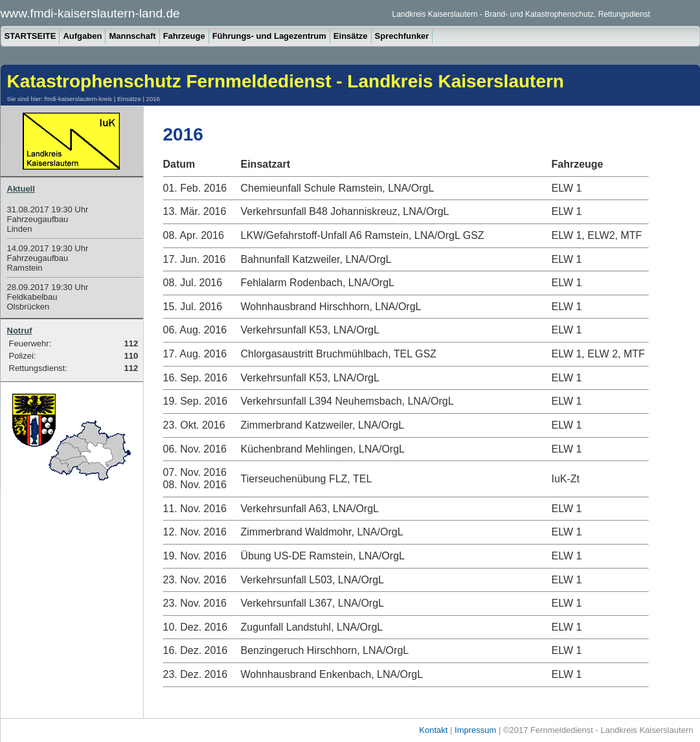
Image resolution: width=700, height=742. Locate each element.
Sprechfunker (402, 36)
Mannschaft (132, 36)
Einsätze (351, 36)
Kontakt (433, 730)
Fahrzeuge (184, 36)
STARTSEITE (30, 36)
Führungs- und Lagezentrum (269, 36)
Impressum (475, 730)
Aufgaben (82, 36)
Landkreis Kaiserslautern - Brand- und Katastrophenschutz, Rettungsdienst (521, 14)
